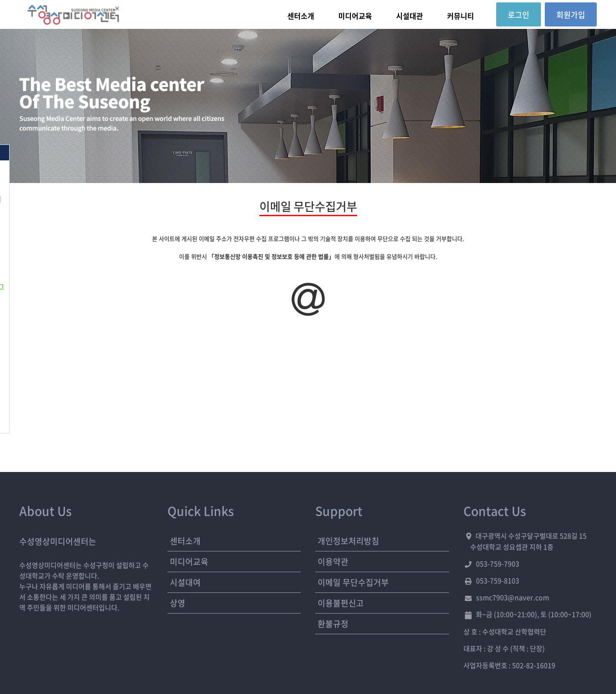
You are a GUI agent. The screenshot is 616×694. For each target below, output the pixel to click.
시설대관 (410, 16)
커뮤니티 (461, 16)
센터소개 (301, 16)
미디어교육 (355, 16)
